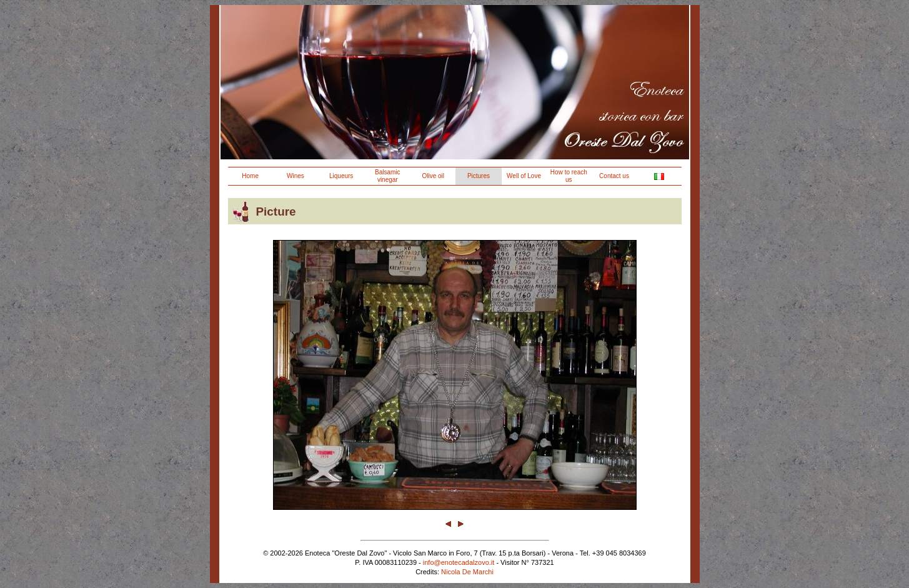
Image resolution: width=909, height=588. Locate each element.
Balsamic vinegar (388, 176)
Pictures (479, 176)
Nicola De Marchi (467, 572)
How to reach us (569, 176)
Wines (296, 176)
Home (250, 176)
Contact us (614, 176)
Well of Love (524, 176)
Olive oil (433, 176)
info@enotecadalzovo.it (459, 562)
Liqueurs (341, 176)
